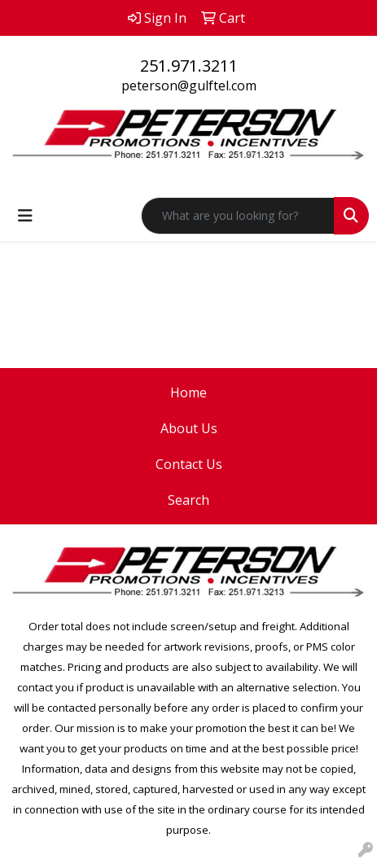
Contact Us (189, 464)
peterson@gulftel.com (189, 85)
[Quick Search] (238, 216)
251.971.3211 (189, 66)
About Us (189, 428)
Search (188, 500)
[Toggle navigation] (25, 216)
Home (188, 392)
